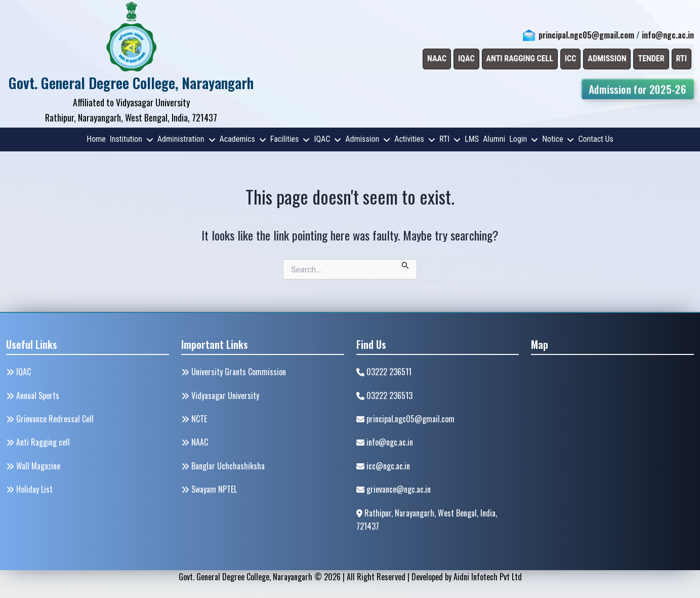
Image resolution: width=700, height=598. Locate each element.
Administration (187, 139)
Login (524, 139)
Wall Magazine (33, 466)
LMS (472, 139)
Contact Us (595, 139)
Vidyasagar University (220, 395)
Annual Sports (33, 395)
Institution (132, 139)
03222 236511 (384, 372)
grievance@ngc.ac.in (394, 489)
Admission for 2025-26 (637, 89)
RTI (450, 139)
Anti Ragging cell (38, 442)
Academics (243, 139)
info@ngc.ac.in (668, 35)
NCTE (194, 419)
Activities (415, 139)
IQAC (327, 139)
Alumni (494, 139)
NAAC (195, 442)
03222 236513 (384, 395)
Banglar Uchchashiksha (223, 466)
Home (96, 139)
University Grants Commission (234, 372)
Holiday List (29, 489)
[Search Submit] (405, 264)
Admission (368, 139)
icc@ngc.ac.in (383, 466)
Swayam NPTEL (209, 489)
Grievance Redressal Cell (50, 419)
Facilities (290, 139)
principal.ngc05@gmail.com (586, 35)
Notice (558, 139)
